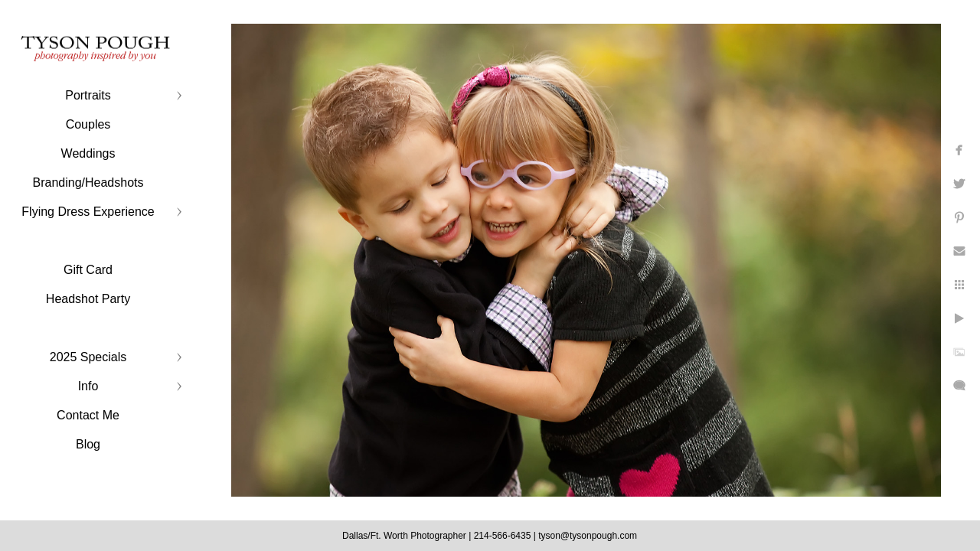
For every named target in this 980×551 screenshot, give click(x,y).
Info (88, 386)
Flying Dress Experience (88, 212)
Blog (88, 444)
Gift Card (88, 270)
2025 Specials (88, 357)
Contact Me (88, 415)
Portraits (88, 95)
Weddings (88, 153)
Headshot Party (88, 299)
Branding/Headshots (88, 183)
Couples (88, 124)
